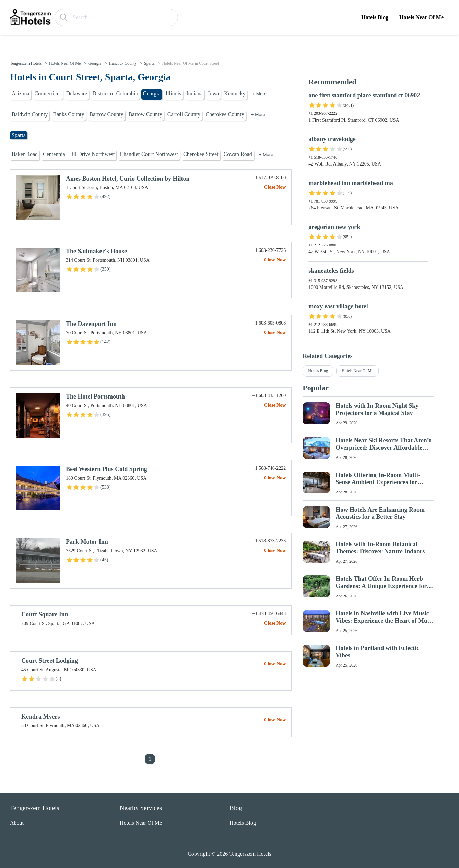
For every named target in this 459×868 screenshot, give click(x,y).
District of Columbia (115, 93)
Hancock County (123, 63)
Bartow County (145, 114)
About (17, 823)
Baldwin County (30, 114)
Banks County (68, 114)
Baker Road (25, 154)
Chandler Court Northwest (149, 154)
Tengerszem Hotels (26, 63)
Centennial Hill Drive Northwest (79, 154)
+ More (259, 94)
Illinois (173, 93)
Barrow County (106, 114)
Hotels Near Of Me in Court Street (190, 63)
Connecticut (48, 93)
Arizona (21, 93)
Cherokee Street (201, 154)
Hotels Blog (375, 17)
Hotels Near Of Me (421, 17)
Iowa (213, 93)
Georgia (95, 63)
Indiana (195, 93)
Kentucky (235, 93)
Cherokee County (225, 114)
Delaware (77, 93)
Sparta (149, 63)
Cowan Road (238, 154)
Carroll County (184, 114)
